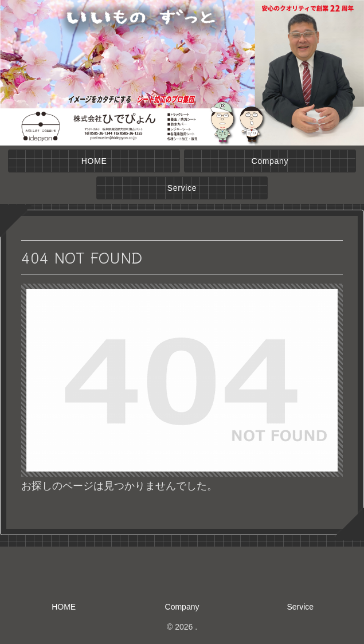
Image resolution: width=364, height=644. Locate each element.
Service (300, 607)
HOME (64, 607)
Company (182, 607)
